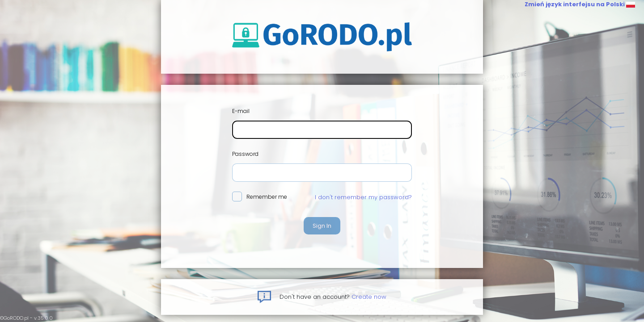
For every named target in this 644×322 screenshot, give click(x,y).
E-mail (241, 111)
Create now (369, 297)
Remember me (260, 197)
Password (245, 154)
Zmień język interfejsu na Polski (580, 4)
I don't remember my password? (363, 197)
